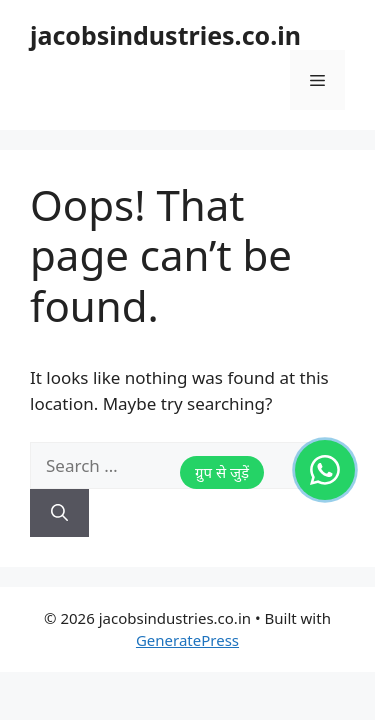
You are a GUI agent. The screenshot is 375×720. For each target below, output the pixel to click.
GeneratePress (187, 640)
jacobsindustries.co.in (165, 35)
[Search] (59, 513)
